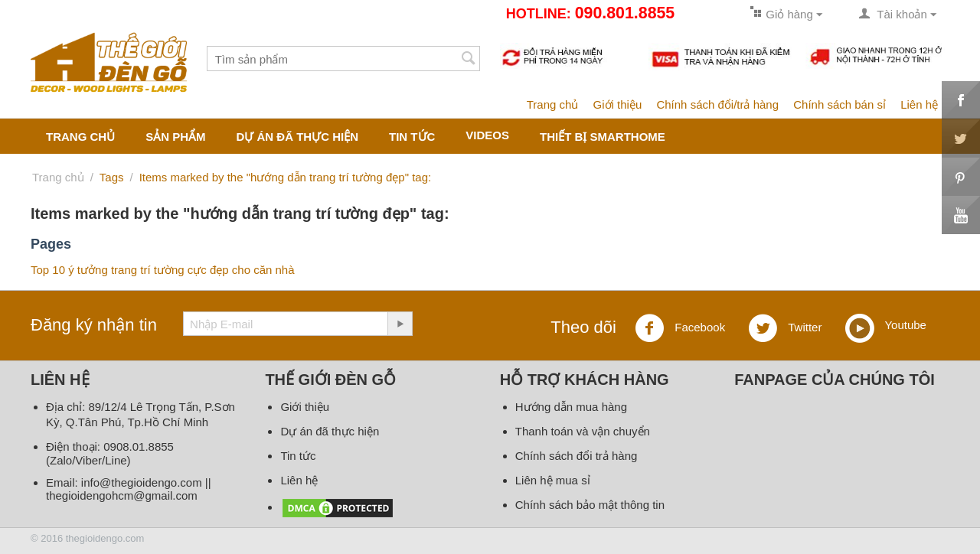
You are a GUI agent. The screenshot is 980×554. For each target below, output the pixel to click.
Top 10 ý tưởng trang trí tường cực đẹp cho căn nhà (163, 270)
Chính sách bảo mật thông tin (590, 505)
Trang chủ (553, 104)
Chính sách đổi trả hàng (577, 456)
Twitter (785, 328)
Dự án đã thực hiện (298, 137)
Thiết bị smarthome (603, 137)
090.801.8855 (625, 13)
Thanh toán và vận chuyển (583, 431)
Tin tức (412, 137)
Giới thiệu (618, 104)
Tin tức (298, 456)
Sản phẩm (175, 137)
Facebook (680, 328)
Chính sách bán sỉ (840, 104)
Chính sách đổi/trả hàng (717, 104)
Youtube (886, 326)
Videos (487, 135)
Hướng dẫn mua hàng (571, 407)
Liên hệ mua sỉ (553, 480)
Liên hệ (919, 104)
